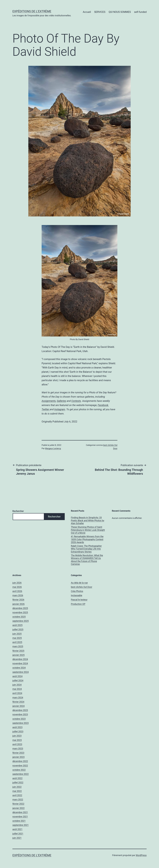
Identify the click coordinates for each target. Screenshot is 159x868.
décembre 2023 (20, 710)
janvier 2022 (19, 808)
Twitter (46, 409)
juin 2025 (17, 634)
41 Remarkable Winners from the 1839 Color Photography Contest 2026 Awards (87, 539)
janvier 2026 (19, 604)
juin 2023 (17, 736)
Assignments (49, 401)
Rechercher (18, 511)
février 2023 (18, 753)
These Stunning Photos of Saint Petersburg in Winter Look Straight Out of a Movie (88, 530)
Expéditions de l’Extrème (32, 855)
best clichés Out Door (82, 587)
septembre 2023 (21, 723)
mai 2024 (17, 689)
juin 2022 (17, 787)
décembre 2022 (20, 761)
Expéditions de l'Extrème (32, 11)
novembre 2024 (20, 663)
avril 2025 (17, 642)
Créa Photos (77, 591)
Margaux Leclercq (53, 448)
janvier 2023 (19, 757)
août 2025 (17, 625)
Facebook (103, 405)
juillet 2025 (18, 629)
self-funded (140, 12)
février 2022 (18, 804)
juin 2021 (17, 838)
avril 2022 (17, 795)
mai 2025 (17, 638)
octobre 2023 (19, 719)
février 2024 (18, 702)
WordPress (141, 855)
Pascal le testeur (79, 600)
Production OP (78, 604)
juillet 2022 (18, 782)
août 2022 (17, 778)
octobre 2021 (19, 821)
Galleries (61, 401)
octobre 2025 (19, 617)
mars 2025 (18, 646)
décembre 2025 (20, 608)
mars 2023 (18, 749)
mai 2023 (17, 740)
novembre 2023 (20, 714)
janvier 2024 (19, 706)
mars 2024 (18, 698)
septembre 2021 (21, 825)
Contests (76, 401)
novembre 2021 (20, 817)
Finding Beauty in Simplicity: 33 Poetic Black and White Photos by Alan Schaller (88, 520)
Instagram (60, 409)
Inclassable (77, 595)
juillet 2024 (18, 680)
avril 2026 (17, 591)
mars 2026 (18, 595)
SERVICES (100, 12)
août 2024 (17, 676)
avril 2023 (17, 744)
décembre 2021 (20, 812)
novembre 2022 (20, 766)
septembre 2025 (21, 621)
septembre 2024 (21, 672)
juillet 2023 (18, 731)
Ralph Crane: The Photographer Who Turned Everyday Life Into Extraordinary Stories (86, 549)
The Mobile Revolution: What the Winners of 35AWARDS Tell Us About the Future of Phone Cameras (87, 560)
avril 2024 (17, 693)
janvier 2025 (19, 655)
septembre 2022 (21, 774)
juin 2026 (17, 583)
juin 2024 (17, 685)
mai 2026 (17, 587)
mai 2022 (17, 791)
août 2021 (17, 829)
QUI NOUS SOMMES (120, 12)
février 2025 (18, 651)
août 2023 (17, 727)
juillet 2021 (18, 834)
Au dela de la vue (79, 583)
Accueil (87, 12)
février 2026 (18, 600)
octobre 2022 (19, 770)
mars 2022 (18, 800)
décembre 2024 (20, 659)
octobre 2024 (19, 668)
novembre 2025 (20, 612)
